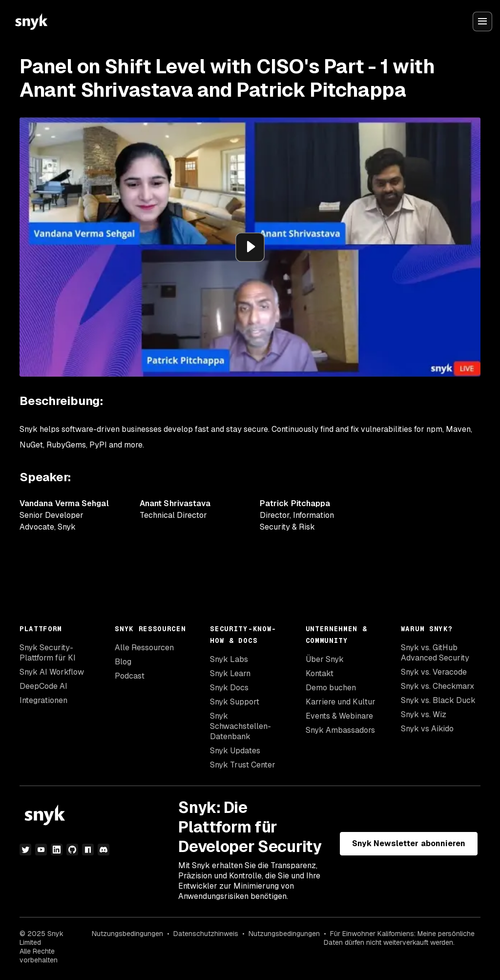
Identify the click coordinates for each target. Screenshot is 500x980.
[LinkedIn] (57, 850)
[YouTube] (41, 850)
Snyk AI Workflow (52, 672)
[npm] (88, 850)
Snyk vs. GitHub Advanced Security (435, 653)
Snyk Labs (229, 659)
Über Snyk (325, 659)
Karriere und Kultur (341, 702)
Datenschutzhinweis (206, 934)
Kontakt (320, 673)
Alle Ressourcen (144, 648)
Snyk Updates (235, 751)
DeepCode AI (43, 686)
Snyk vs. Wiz (424, 714)
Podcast (130, 676)
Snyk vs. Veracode (434, 672)
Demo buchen (331, 688)
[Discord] (104, 850)
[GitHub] (72, 850)
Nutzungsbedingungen (127, 934)
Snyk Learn (230, 673)
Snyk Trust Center (243, 765)
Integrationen (43, 700)
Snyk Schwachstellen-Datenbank (240, 726)
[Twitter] (25, 850)
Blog (123, 662)
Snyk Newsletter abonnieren (409, 843)
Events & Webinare (339, 716)
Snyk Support (235, 702)
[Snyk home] (31, 21)
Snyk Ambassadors (340, 730)
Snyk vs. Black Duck (438, 700)
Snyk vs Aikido (427, 729)
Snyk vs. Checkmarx (437, 686)
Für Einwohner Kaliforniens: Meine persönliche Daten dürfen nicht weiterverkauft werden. (399, 938)
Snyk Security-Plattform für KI (48, 653)
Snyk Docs (229, 688)
